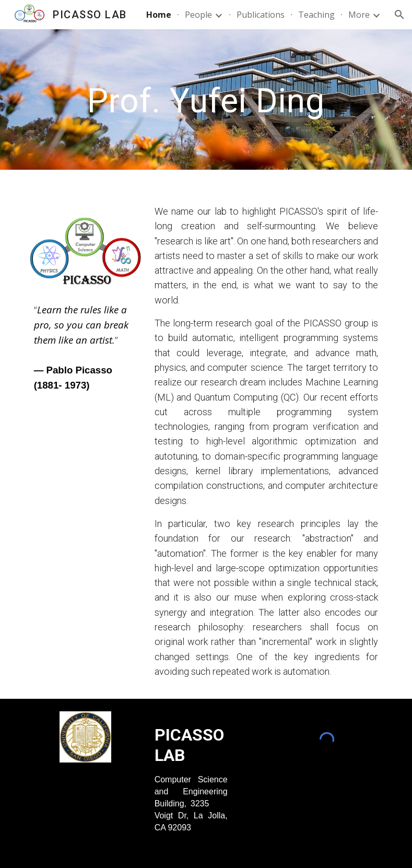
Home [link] (159, 15)
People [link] (198, 15)
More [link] (359, 15)
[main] (206, 99)
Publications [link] (261, 15)
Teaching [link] (316, 15)
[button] (399, 15)
